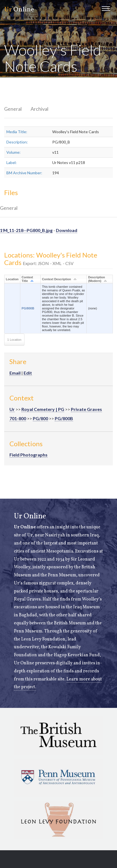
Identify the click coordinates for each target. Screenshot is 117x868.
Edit (28, 373)
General (13, 109)
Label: (12, 162)
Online (19, 10)
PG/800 (40, 418)
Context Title (27, 279)
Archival (39, 109)
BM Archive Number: (24, 173)
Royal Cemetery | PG (43, 409)
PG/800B (28, 308)
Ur (12, 409)
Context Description (57, 279)
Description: (17, 142)
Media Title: (17, 132)
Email (15, 373)
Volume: (13, 152)
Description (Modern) (97, 279)
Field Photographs (28, 455)
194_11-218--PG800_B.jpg (26, 230)
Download (67, 230)
